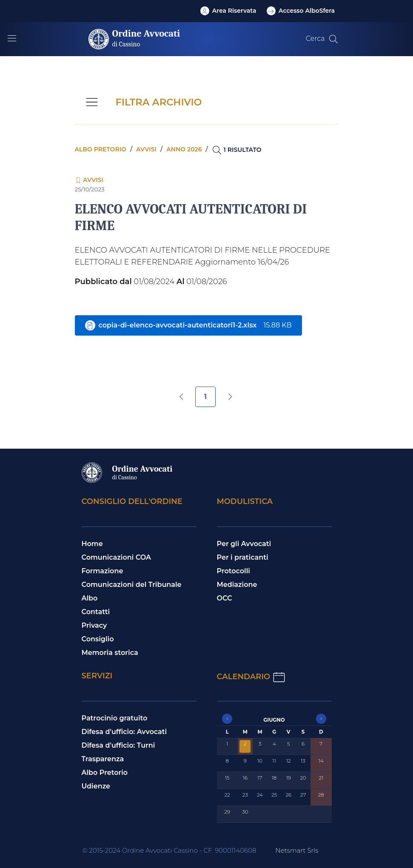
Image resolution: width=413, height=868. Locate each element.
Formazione (103, 571)
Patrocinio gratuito (115, 718)
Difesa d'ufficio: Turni (118, 745)
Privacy (94, 625)
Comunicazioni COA (117, 557)
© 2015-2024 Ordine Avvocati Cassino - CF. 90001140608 (169, 850)
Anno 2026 (184, 149)
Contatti (96, 612)
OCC (225, 598)
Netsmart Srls (297, 850)
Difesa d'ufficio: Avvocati (124, 732)
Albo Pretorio (105, 773)
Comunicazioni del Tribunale (132, 585)
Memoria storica (110, 653)
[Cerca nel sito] (333, 39)
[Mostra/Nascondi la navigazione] (12, 38)
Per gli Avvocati (244, 544)
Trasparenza (103, 759)
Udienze (96, 786)
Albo (90, 598)
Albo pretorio (101, 149)
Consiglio (98, 639)
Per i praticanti (243, 557)
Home (92, 544)
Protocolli (234, 571)
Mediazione (237, 585)
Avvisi (146, 149)
